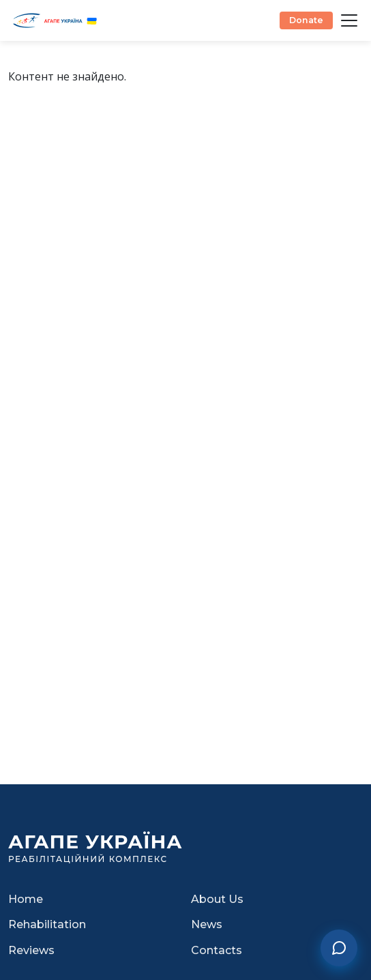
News (207, 924)
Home (26, 899)
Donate (306, 20)
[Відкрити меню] (349, 20)
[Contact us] (339, 948)
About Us (217, 899)
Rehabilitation (47, 924)
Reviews (31, 950)
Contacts (217, 950)
